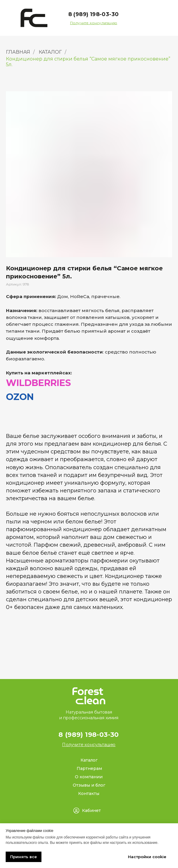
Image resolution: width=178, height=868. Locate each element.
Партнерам (89, 768)
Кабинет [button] (91, 810)
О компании (89, 777)
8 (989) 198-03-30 (94, 14)
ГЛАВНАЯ (18, 52)
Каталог (89, 760)
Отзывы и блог (89, 785)
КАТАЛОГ (50, 52)
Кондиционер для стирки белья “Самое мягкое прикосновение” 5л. (88, 62)
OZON (20, 397)
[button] (94, 23)
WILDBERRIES (38, 383)
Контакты (89, 793)
